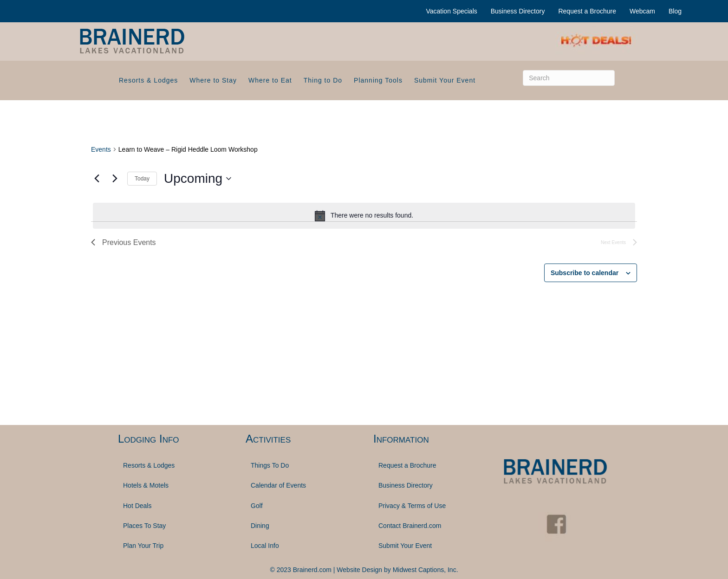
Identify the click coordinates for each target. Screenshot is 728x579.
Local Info (265, 546)
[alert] (364, 216)
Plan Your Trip (143, 546)
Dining (260, 526)
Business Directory (518, 11)
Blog (675, 11)
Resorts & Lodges (148, 80)
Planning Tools (378, 80)
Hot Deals (137, 506)
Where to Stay (213, 80)
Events (101, 149)
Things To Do (270, 465)
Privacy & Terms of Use (412, 506)
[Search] (569, 78)
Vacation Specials (452, 11)
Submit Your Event (445, 80)
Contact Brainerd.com (410, 526)
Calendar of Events (278, 485)
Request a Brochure (587, 11)
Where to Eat (270, 80)
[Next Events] (115, 179)
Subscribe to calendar (585, 273)
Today (142, 179)
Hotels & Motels (146, 485)
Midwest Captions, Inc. (426, 570)
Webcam (642, 11)
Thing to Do (323, 80)
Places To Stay (144, 526)
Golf (257, 506)
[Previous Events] (97, 179)
